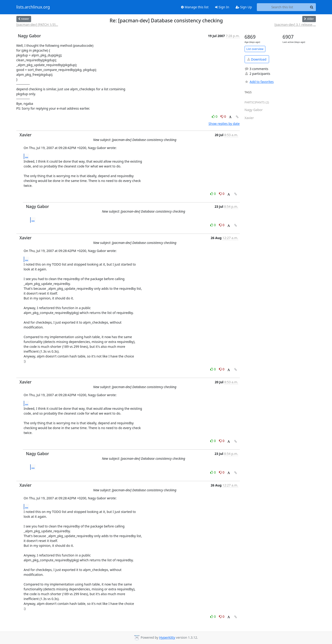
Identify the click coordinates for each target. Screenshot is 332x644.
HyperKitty (167, 637)
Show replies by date (224, 124)
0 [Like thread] (215, 116)
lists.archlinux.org (33, 7)
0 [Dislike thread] (223, 116)
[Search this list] (282, 7)
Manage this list (195, 7)
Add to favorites (259, 82)
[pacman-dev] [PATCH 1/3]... (37, 25)
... (27, 156)
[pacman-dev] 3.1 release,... (295, 25)
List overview (255, 49)
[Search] (312, 7)
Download (257, 59)
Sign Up (244, 7)
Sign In (222, 7)
